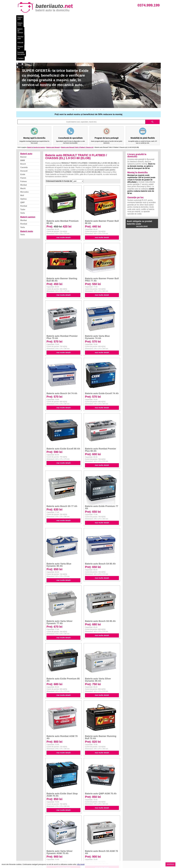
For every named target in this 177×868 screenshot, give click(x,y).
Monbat (24, 144)
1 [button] (73, 68)
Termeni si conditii (25, 849)
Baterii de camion (49, 17)
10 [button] (104, 68)
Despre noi (85, 17)
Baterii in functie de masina (36, 106)
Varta (23, 172)
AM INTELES (170, 864)
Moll (22, 154)
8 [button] (97, 68)
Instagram (22, 854)
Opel (91, 857)
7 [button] (94, 68)
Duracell (24, 130)
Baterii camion (28, 176)
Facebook (22, 852)
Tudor (23, 168)
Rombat (24, 165)
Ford (91, 844)
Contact (112, 17)
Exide (23, 133)
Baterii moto (34, 17)
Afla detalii (81, 864)
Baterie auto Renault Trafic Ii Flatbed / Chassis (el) (77, 106)
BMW (23, 119)
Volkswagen (93, 849)
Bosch (23, 123)
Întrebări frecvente (99, 17)
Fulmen (24, 140)
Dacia (91, 842)
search (153, 81)
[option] (88, 44)
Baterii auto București (132, 839)
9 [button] (100, 68)
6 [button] (90, 68)
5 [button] (87, 68)
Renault (92, 852)
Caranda (24, 126)
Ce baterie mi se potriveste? (29, 842)
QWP (22, 161)
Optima (23, 158)
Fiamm (23, 137)
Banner (23, 116)
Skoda (91, 847)
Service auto (64, 17)
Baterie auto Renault (53, 106)
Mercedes (24, 151)
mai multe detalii (63, 196)
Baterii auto (22, 17)
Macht (23, 147)
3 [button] (80, 68)
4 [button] (83, 68)
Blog (20, 839)
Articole (75, 17)
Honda (91, 859)
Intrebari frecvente (25, 847)
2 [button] (77, 68)
